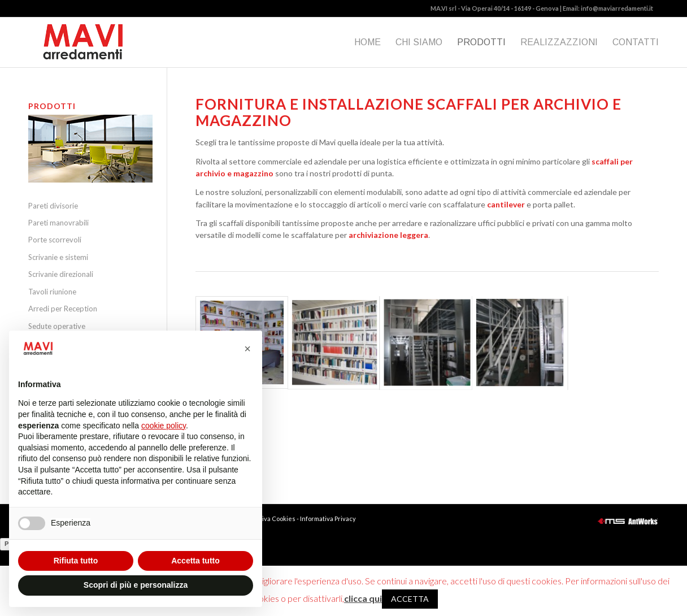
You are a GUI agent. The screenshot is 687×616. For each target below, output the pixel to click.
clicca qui (363, 598)
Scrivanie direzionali (61, 274)
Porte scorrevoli (55, 240)
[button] (247, 349)
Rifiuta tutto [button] (76, 561)
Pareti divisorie (53, 206)
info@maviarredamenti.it (617, 8)
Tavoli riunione (52, 292)
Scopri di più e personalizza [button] (136, 585)
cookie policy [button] (164, 426)
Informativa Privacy (328, 519)
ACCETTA (410, 599)
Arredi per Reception (63, 309)
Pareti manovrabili (58, 223)
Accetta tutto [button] (195, 561)
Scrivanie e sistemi (58, 257)
